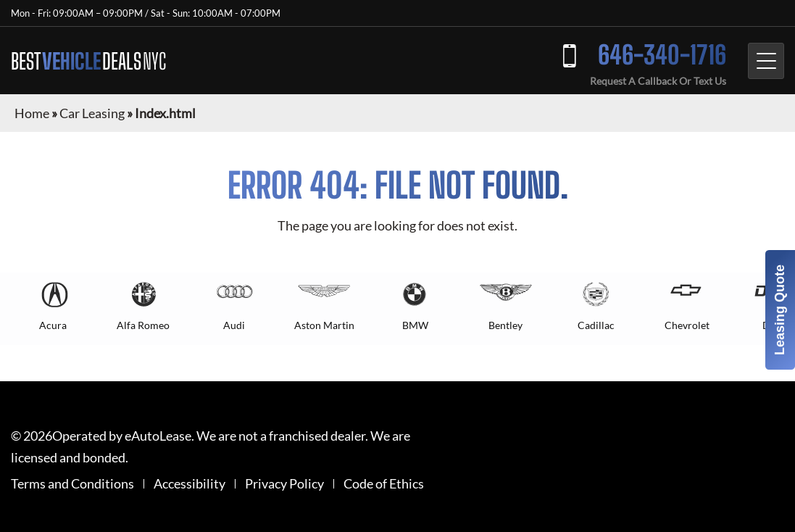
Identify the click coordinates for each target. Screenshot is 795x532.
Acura (53, 325)
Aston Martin (324, 325)
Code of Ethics (384, 484)
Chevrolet (687, 325)
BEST (88, 61)
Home (32, 113)
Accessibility (190, 484)
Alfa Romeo (143, 325)
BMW (415, 325)
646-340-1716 (662, 55)
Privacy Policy (284, 484)
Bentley (505, 325)
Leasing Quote (780, 310)
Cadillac (596, 325)
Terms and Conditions (72, 484)
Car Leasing (92, 113)
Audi (234, 325)
